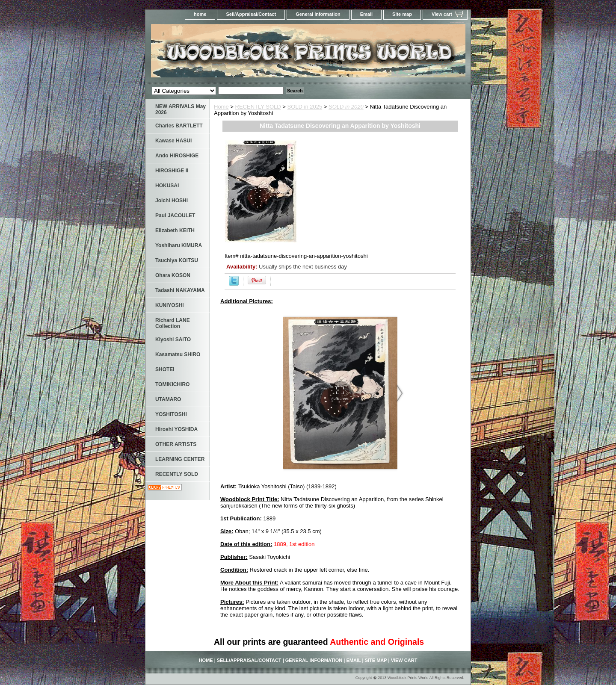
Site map (402, 14)
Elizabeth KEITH (175, 230)
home (200, 14)
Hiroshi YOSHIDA (176, 429)
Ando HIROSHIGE (177, 156)
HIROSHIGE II (172, 171)
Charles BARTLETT (179, 126)
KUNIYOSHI (170, 305)
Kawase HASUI (173, 141)
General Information (318, 14)
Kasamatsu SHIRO (178, 354)
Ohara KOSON (173, 275)
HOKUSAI (167, 186)
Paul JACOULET (175, 216)
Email (366, 14)
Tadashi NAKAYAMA (180, 290)
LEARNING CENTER (180, 459)
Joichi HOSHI (172, 201)
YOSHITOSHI (171, 414)
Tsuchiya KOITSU (177, 260)
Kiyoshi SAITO (173, 340)
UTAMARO (168, 399)
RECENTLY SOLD (258, 107)
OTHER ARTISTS (176, 444)
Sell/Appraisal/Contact (251, 14)
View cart (442, 14)
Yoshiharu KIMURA (179, 245)
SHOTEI (165, 369)
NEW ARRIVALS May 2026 (181, 109)
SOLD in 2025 (305, 107)
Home (221, 107)
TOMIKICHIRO (172, 384)
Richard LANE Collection (173, 323)
